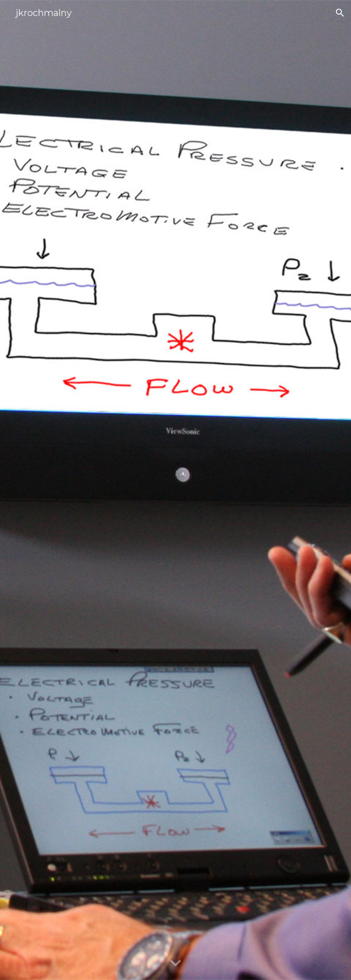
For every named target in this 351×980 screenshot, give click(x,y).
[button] (340, 13)
